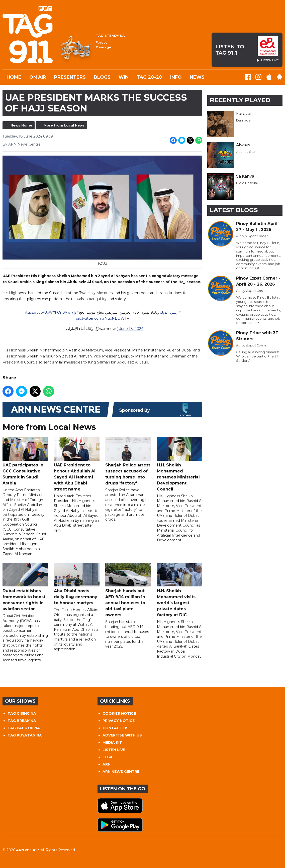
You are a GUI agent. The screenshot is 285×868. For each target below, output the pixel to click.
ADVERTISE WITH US (122, 735)
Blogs (102, 77)
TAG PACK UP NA (24, 728)
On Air (38, 77)
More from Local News (64, 125)
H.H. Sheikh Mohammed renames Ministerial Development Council (180, 464)
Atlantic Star (246, 152)
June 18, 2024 (131, 329)
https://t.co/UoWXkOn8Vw (47, 312)
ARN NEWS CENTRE (121, 772)
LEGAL (109, 757)
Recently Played (240, 100)
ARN (107, 764)
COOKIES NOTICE (119, 713)
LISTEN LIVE (114, 750)
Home (14, 77)
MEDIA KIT (112, 742)
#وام (75, 312)
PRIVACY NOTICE (119, 721)
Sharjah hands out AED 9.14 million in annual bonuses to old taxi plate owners (128, 590)
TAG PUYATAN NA (25, 735)
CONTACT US (116, 728)
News (197, 77)
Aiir (36, 850)
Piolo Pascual (247, 183)
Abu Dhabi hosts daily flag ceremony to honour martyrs (77, 584)
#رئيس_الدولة (170, 312)
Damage (243, 120)
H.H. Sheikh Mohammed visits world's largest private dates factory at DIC (180, 590)
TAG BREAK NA (22, 721)
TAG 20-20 (149, 77)
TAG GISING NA (22, 713)
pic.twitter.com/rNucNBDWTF (102, 318)
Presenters (70, 77)
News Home (21, 125)
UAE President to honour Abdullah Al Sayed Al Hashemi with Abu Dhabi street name (77, 464)
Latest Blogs (234, 210)
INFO (176, 77)
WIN (124, 77)
